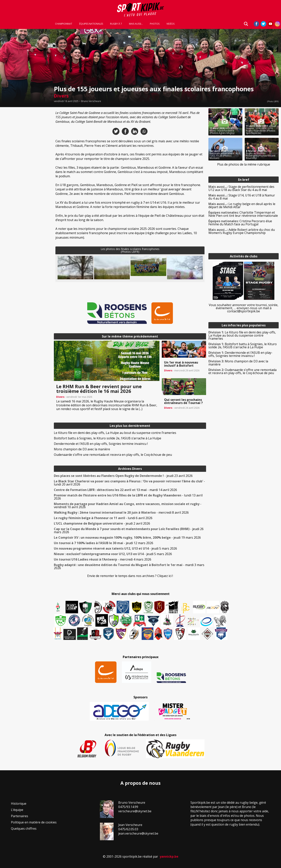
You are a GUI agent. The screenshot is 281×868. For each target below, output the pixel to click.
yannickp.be (169, 856)
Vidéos (170, 24)
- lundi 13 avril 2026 (128, 497)
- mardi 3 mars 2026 (129, 566)
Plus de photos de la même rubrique (244, 164)
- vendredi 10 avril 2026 (128, 505)
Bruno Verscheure (91, 101)
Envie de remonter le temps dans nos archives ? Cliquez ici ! (130, 576)
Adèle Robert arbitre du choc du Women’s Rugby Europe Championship (242, 231)
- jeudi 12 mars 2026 (104, 543)
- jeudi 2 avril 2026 (102, 523)
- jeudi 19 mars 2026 (127, 537)
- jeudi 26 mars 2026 (129, 530)
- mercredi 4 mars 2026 (103, 559)
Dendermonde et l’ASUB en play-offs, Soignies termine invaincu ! (101, 444)
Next (196, 268)
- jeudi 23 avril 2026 (123, 476)
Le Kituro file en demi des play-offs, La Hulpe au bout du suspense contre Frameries (115, 433)
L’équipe (17, 810)
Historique (19, 804)
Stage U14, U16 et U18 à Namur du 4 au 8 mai (242, 197)
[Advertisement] (26, 167)
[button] (148, 266)
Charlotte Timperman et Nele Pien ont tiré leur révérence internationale (243, 214)
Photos (155, 24)
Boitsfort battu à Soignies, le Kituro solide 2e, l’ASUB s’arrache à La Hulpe (108, 438)
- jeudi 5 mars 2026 (115, 548)
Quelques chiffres (24, 829)
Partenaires (20, 816)
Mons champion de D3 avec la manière (82, 449)
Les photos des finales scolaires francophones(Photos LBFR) (130, 250)
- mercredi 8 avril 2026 (121, 512)
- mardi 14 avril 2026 (115, 490)
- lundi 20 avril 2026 (129, 483)
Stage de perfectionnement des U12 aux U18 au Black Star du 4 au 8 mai (241, 188)
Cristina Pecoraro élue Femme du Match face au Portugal (240, 223)
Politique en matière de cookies (34, 822)
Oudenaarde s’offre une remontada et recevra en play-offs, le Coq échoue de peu (113, 455)
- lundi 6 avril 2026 (103, 518)
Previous (64, 268)
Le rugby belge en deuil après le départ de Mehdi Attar (242, 205)
